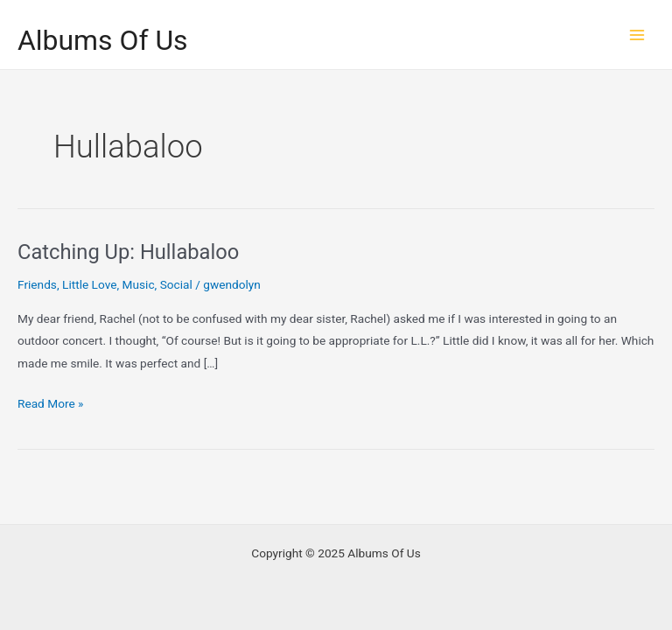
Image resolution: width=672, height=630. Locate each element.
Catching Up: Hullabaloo (128, 252)
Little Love (89, 284)
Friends (37, 284)
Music (139, 284)
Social (176, 284)
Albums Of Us (103, 40)
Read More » (51, 404)
